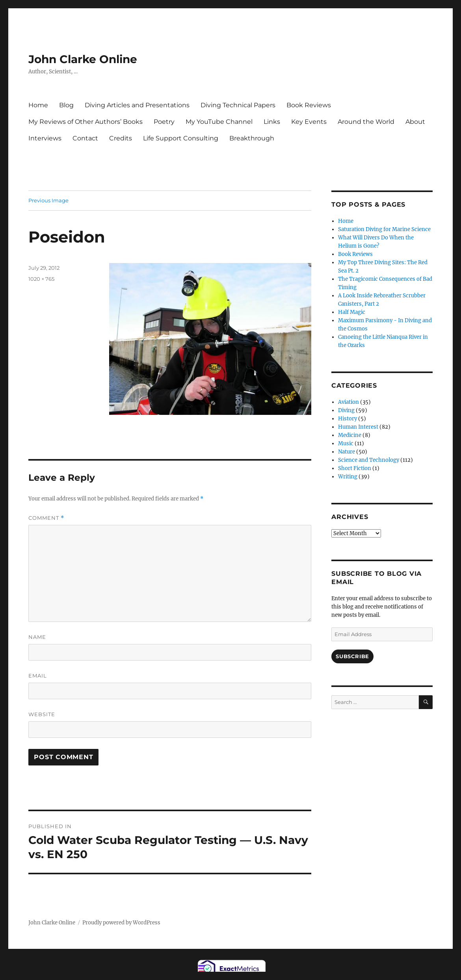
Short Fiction (355, 468)
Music (346, 443)
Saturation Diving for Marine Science (384, 229)
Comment (46, 518)
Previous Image (48, 200)
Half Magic (352, 312)
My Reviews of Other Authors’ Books (86, 122)
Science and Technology (369, 460)
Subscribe (352, 656)
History (348, 419)
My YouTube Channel (219, 122)
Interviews (45, 138)
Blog (66, 105)
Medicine (350, 435)
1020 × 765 (41, 279)
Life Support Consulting (181, 138)
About (415, 122)
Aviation (349, 402)
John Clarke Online (83, 59)
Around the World (366, 122)
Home (38, 105)
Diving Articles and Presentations (137, 105)
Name (37, 637)
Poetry (164, 122)
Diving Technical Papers (238, 105)
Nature (347, 452)
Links (272, 122)
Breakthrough (252, 138)
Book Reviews (309, 105)
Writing (348, 477)
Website (42, 714)
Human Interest (358, 427)
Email (38, 676)
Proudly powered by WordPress (121, 923)
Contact (85, 138)
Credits (121, 138)
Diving (346, 410)
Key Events (309, 122)
